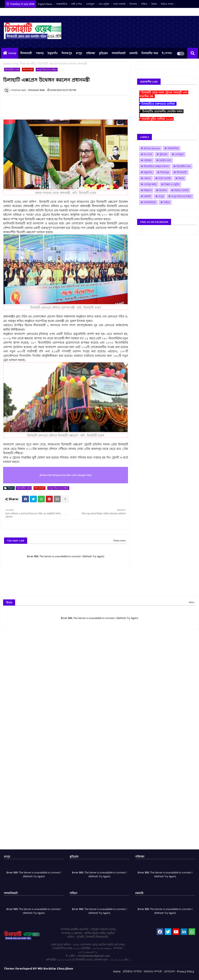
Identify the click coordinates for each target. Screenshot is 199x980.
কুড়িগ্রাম (103, 53)
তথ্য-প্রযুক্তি (104, 4)
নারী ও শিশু (77, 4)
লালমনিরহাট (119, 53)
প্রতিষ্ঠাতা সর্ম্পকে (132, 971)
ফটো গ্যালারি (120, 4)
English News (45, 4)
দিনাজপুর (67, 53)
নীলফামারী (26, 53)
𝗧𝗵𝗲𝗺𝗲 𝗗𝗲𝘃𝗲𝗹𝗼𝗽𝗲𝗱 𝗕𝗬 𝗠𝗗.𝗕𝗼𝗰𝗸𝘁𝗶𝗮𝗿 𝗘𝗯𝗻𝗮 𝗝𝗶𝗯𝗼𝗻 (39, 968)
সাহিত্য (144, 4)
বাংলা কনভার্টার (49, 12)
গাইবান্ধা (90, 53)
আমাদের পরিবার (12, 12)
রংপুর (79, 53)
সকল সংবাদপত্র (31, 12)
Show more (120, 540)
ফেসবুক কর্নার (150, 184)
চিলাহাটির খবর (150, 53)
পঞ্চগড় (40, 53)
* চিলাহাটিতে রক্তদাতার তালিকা (158, 104)
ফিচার (154, 4)
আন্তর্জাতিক (62, 4)
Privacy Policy (186, 971)
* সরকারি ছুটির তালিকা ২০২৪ (156, 119)
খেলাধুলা (90, 4)
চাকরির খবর (165, 160)
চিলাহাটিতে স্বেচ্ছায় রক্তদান (156, 166)
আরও (192, 602)
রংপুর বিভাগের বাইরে (25, 64)
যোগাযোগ (169, 971)
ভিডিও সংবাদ (167, 4)
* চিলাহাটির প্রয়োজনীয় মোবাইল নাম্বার (161, 111)
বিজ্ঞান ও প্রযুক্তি (172, 184)
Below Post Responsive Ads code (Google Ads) (66, 475)
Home (12, 53)
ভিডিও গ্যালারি (181, 190)
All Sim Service (152, 148)
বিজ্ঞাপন (148, 190)
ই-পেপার (167, 53)
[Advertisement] (74, 107)
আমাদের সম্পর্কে (153, 971)
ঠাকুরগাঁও (53, 53)
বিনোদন (134, 4)
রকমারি (133, 53)
